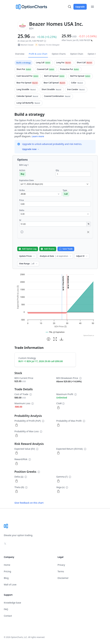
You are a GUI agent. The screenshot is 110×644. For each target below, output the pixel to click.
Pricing (7, 571)
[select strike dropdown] (40, 194)
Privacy (61, 565)
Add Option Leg (28, 249)
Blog (6, 578)
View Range (28, 264)
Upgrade (80, 7)
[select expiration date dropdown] (55, 184)
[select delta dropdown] (55, 214)
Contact (8, 616)
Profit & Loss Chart (38, 54)
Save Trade (66, 249)
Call (66, 194)
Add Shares (47, 249)
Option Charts (59, 54)
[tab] (24, 63)
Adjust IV (82, 256)
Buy (23, 174)
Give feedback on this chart (29, 503)
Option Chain (77, 54)
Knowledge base (12, 603)
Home (7, 565)
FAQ (6, 609)
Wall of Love (10, 585)
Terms (61, 571)
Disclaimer (63, 578)
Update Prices (27, 256)
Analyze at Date (56, 256)
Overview (20, 54)
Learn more (38, 136)
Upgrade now (31, 149)
